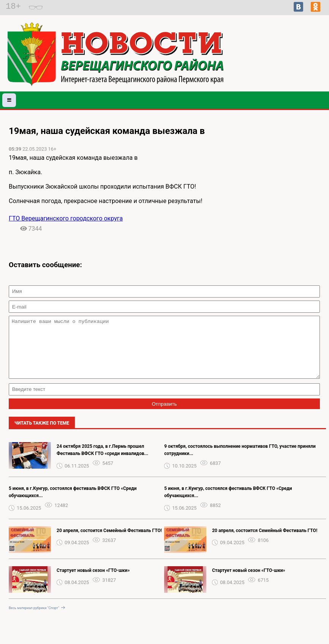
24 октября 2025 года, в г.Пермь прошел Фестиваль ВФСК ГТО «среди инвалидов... (102, 461)
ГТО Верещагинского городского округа (66, 218)
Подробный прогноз (299, 60)
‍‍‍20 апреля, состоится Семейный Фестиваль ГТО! (109, 542)
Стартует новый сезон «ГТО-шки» (93, 582)
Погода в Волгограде (299, 67)
